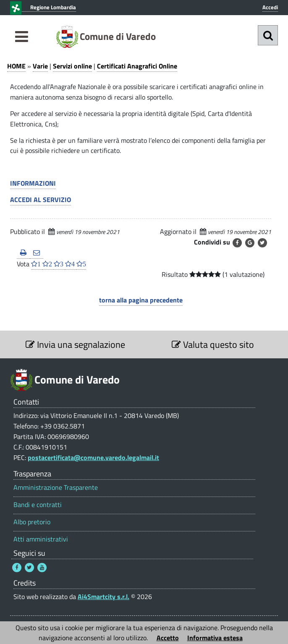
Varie (40, 66)
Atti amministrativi (41, 539)
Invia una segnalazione (75, 344)
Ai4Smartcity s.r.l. (103, 597)
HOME (16, 66)
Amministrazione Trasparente (56, 488)
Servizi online (72, 66)
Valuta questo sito (213, 344)
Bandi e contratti (38, 505)
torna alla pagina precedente (141, 300)
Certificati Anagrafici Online (137, 66)
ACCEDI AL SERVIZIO (41, 200)
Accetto (168, 638)
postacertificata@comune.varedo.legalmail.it (93, 457)
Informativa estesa (215, 638)
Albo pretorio (32, 522)
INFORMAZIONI (33, 183)
